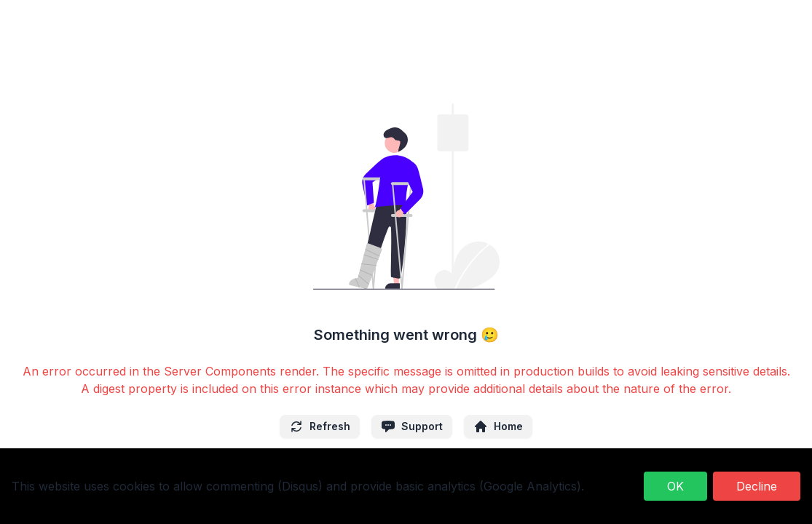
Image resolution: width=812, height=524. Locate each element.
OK (675, 486)
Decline (757, 486)
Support (412, 426)
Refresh (320, 426)
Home (498, 426)
